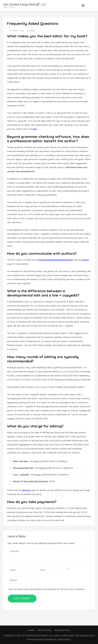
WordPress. (51, 639)
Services (26, 490)
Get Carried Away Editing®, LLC (25, 4)
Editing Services (62, 630)
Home (31, 630)
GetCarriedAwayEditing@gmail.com (56, 260)
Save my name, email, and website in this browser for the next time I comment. (47, 589)
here (35, 129)
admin (32, 31)
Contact (85, 260)
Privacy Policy (44, 630)
